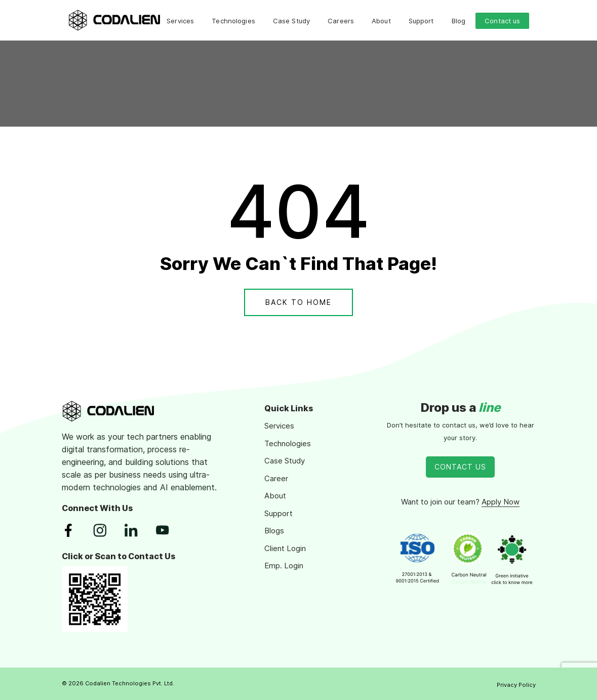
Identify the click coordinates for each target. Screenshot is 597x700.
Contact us (502, 21)
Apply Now (501, 502)
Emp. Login (284, 566)
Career (276, 478)
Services (180, 21)
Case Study (291, 21)
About (381, 21)
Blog (459, 21)
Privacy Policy (516, 685)
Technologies (233, 21)
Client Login (285, 548)
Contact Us (460, 467)
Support (421, 21)
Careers (341, 21)
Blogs (274, 531)
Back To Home (298, 302)
